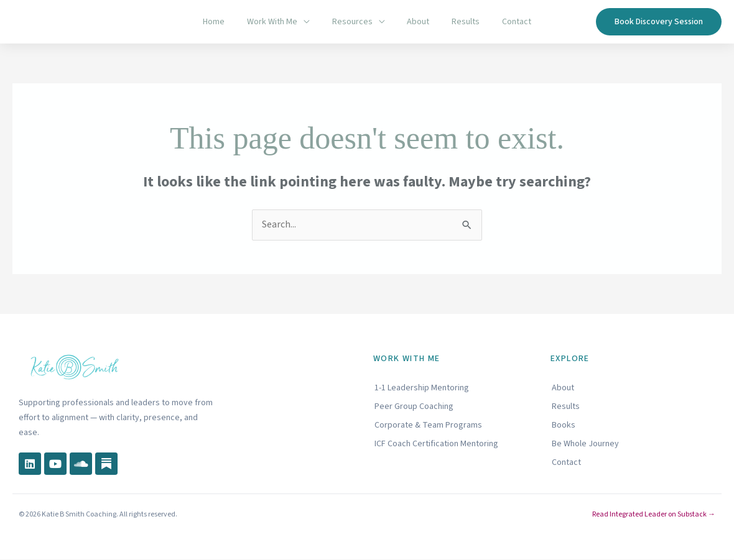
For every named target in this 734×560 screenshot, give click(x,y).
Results (459, 22)
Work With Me (280, 22)
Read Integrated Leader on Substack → (654, 515)
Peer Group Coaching (414, 406)
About (416, 22)
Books (564, 425)
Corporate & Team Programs (428, 425)
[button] (659, 22)
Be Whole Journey (585, 444)
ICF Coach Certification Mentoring (436, 444)
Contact (505, 22)
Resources (355, 22)
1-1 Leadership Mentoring (422, 388)
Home (226, 22)
